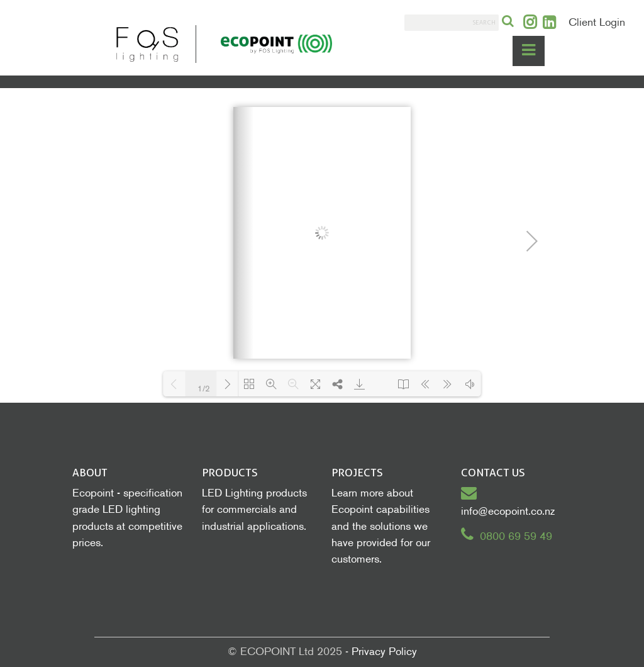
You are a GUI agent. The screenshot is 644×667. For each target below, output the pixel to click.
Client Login (597, 22)
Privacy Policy (384, 652)
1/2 (204, 389)
